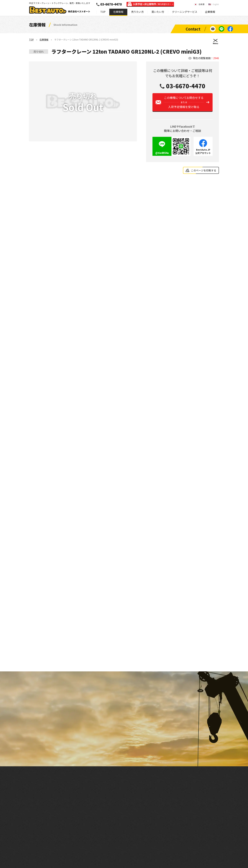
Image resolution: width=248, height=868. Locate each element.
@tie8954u (162, 155)
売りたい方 (137, 12)
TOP (103, 12)
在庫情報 (118, 12)
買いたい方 (158, 12)
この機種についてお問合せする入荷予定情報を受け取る (184, 105)
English (216, 4)
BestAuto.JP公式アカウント (203, 154)
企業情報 (210, 12)
